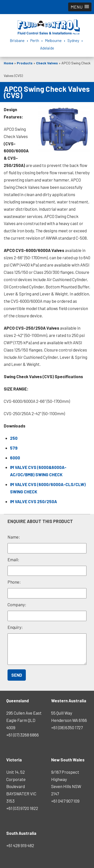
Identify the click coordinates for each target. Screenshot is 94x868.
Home (9, 63)
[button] (80, 7)
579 (14, 448)
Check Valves (47, 63)
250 (14, 438)
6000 (15, 458)
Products (25, 63)
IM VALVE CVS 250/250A (33, 501)
